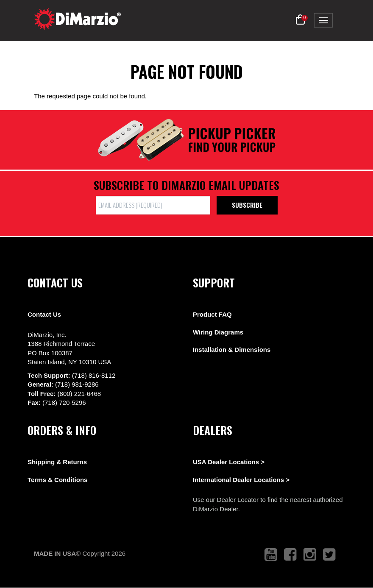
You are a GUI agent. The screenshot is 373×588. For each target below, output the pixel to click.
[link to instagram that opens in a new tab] (310, 555)
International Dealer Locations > (241, 480)
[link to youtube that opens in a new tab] (271, 555)
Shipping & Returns (57, 462)
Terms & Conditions (57, 480)
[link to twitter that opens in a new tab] (329, 555)
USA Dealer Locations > (229, 462)
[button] (300, 20)
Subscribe (247, 205)
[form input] (153, 205)
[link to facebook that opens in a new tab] (290, 555)
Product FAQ (212, 314)
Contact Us (44, 314)
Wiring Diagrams (218, 332)
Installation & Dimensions (232, 350)
